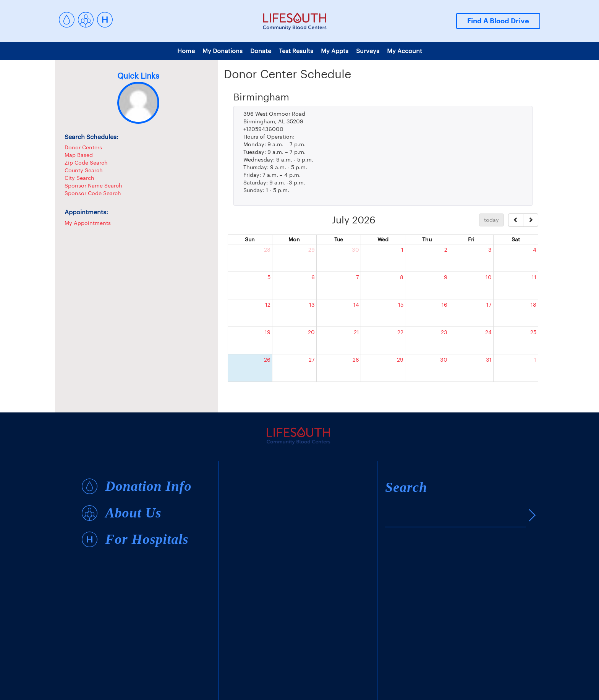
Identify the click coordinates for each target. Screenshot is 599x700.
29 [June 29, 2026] (312, 250)
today (491, 220)
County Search (84, 170)
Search (406, 487)
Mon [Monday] (294, 239)
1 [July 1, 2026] (402, 250)
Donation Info (148, 486)
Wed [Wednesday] (383, 239)
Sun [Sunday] (250, 239)
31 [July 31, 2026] (489, 360)
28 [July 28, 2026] (356, 360)
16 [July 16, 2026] (444, 305)
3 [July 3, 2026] (490, 250)
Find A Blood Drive (498, 21)
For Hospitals (147, 539)
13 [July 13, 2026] (312, 305)
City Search (79, 178)
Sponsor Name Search (93, 185)
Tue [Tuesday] (339, 239)
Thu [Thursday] (427, 239)
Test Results (296, 51)
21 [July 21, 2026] (356, 332)
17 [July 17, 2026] (489, 305)
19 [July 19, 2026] (268, 332)
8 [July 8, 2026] (402, 277)
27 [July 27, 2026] (312, 360)
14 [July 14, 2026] (356, 305)
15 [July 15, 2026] (401, 305)
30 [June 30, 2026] (355, 250)
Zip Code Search (86, 162)
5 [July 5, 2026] (269, 277)
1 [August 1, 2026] (535, 360)
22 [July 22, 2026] (400, 332)
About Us (133, 513)
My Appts (335, 51)
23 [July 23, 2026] (444, 332)
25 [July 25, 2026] (533, 332)
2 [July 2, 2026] (446, 250)
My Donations (223, 51)
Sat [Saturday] (516, 239)
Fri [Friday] (471, 239)
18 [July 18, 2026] (533, 305)
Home (186, 51)
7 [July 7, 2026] (358, 277)
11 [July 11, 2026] (534, 277)
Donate (261, 51)
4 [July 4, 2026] (535, 250)
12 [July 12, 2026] (268, 305)
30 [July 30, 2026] (444, 360)
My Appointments (88, 223)
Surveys (368, 51)
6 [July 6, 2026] (313, 277)
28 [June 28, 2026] (267, 250)
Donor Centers (83, 147)
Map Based (79, 155)
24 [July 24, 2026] (488, 332)
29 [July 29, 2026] (400, 360)
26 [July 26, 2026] (267, 360)
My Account (405, 51)
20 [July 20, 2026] (311, 332)
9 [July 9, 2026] (446, 277)
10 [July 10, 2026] (489, 277)
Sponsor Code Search (93, 193)
